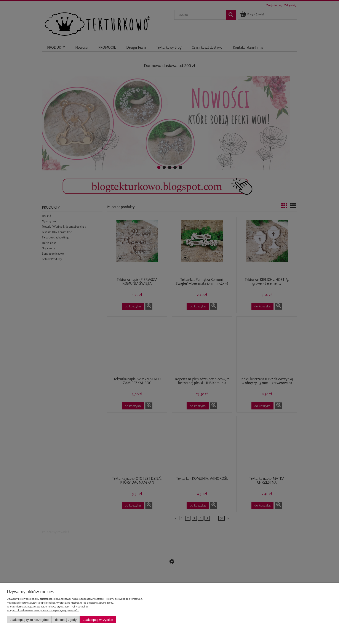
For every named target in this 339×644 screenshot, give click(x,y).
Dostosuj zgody (66, 620)
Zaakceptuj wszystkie (98, 620)
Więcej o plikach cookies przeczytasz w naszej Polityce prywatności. (43, 611)
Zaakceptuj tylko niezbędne (29, 620)
